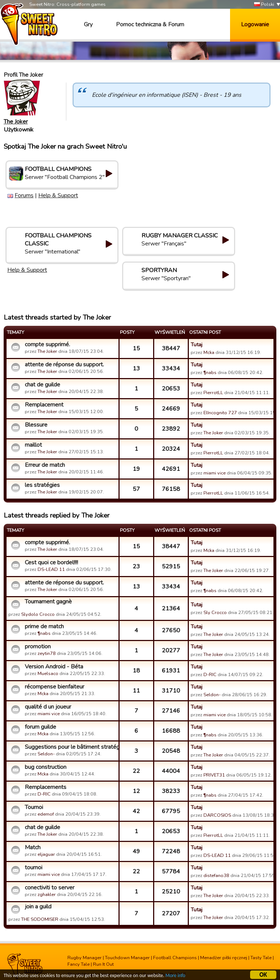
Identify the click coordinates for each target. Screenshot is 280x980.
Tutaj (197, 344)
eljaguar (46, 854)
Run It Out (103, 964)
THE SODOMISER (40, 919)
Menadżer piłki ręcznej (224, 958)
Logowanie (255, 24)
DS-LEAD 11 (51, 569)
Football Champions (175, 958)
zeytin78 (47, 653)
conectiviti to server (50, 888)
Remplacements (46, 787)
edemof (46, 814)
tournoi (34, 867)
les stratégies (42, 485)
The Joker (16, 122)
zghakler (47, 895)
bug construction (46, 767)
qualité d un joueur (48, 707)
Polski (264, 5)
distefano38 (216, 876)
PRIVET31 (214, 775)
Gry (88, 24)
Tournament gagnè (48, 602)
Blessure (36, 425)
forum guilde (40, 727)
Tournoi (34, 807)
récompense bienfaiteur (55, 687)
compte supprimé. (47, 344)
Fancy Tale (79, 964)
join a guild (38, 907)
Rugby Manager (85, 958)
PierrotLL (213, 393)
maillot (33, 445)
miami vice (215, 473)
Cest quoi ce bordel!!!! (51, 563)
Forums (24, 195)
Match (33, 847)
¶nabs (210, 373)
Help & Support (58, 195)
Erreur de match (45, 465)
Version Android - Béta (54, 667)
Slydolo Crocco (38, 614)
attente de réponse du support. (64, 365)
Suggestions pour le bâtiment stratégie (71, 747)
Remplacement (44, 405)
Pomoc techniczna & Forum (150, 24)
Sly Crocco (215, 613)
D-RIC (210, 675)
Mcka (209, 352)
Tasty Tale (261, 958)
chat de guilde (42, 385)
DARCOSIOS (217, 815)
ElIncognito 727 (220, 413)
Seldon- (212, 695)
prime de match (44, 626)
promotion (38, 647)
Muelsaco (48, 674)
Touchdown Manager (127, 958)
